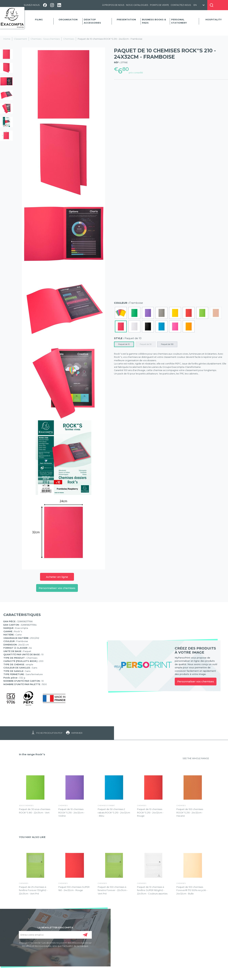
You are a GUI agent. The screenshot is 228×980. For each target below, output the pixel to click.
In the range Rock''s (32, 754)
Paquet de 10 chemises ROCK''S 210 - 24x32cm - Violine (72, 812)
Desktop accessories (92, 21)
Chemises (69, 39)
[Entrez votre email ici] (55, 935)
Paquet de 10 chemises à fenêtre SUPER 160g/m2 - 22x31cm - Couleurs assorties (152, 890)
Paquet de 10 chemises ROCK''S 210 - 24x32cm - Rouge (150, 812)
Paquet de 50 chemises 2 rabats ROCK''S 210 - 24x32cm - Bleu (114, 812)
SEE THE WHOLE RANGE (196, 758)
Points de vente (159, 5)
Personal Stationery (179, 21)
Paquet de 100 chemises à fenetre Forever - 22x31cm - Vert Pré (113, 890)
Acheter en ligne (57, 577)
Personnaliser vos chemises (57, 588)
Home (7, 39)
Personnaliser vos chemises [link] (196, 681)
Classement (20, 39)
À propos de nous (113, 5)
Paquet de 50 (146, 344)
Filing (39, 19)
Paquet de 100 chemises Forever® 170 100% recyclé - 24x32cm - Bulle (192, 890)
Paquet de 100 (167, 344)
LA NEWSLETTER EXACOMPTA (55, 927)
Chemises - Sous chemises (45, 39)
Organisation (68, 19)
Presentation (126, 19)
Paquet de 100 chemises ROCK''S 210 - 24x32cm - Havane (190, 812)
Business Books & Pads (154, 21)
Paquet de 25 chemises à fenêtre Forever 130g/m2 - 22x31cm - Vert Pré (33, 890)
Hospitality (213, 19)
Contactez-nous (181, 5)
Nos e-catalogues (137, 5)
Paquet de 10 (124, 344)
